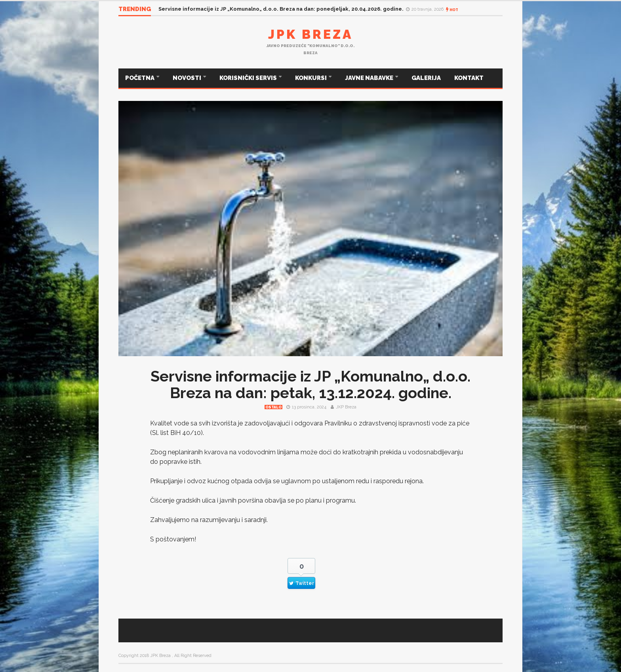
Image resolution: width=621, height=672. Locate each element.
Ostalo (273, 407)
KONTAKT (469, 78)
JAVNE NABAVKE (370, 78)
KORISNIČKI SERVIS (249, 78)
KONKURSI (311, 78)
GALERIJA (426, 78)
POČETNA (140, 78)
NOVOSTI (188, 78)
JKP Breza (346, 407)
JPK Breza (310, 34)
